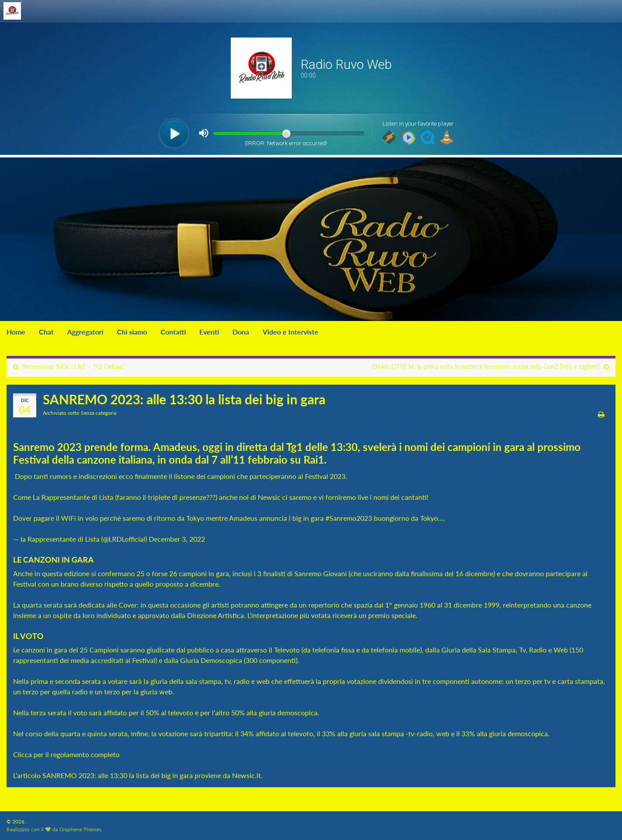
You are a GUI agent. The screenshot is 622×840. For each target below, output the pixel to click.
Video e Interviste (290, 332)
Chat (46, 332)
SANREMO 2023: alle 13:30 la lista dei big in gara (118, 775)
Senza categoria (99, 413)
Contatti (173, 332)
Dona (241, 332)
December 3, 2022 (177, 539)
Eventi (209, 332)
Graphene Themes (80, 829)
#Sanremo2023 (349, 518)
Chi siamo (132, 332)
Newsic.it (246, 775)
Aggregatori (85, 332)
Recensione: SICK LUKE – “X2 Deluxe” (74, 367)
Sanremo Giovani (321, 573)
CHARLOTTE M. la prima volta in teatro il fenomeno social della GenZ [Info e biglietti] (486, 367)
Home (16, 332)
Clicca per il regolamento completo (66, 754)
